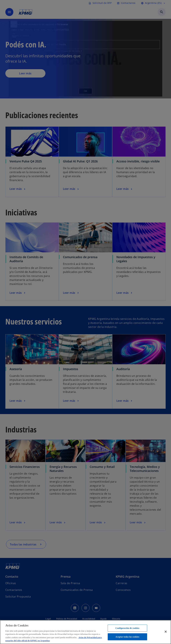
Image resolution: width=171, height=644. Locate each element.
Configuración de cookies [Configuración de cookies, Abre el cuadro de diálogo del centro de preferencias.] (127, 628)
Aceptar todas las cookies (127, 637)
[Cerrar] (166, 632)
